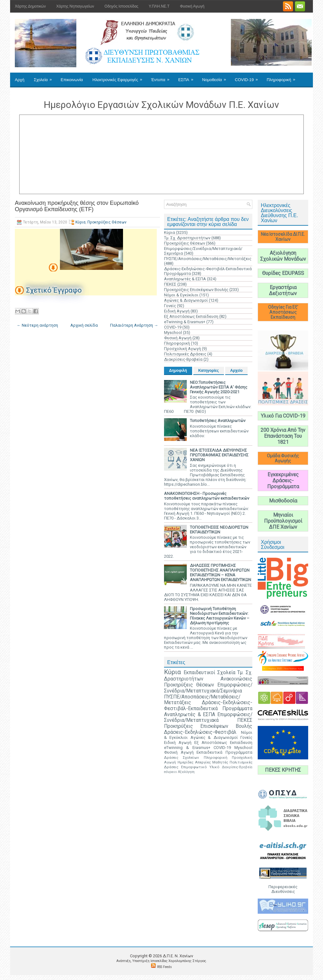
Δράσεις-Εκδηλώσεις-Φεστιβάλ (200, 732)
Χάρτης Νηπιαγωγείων (75, 6)
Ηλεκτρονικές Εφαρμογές (119, 77)
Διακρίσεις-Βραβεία (183, 359)
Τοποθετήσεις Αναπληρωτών (218, 421)
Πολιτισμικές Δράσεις (185, 354)
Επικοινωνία (72, 80)
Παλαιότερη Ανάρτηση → (134, 325)
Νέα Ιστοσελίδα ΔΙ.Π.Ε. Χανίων (283, 237)
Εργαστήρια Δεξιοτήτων (283, 290)
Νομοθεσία (216, 77)
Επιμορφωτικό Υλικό (200, 767)
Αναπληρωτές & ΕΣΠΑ (185, 279)
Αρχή (20, 80)
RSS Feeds (164, 967)
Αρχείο (236, 371)
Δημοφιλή (178, 371)
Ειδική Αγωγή (177, 311)
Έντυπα (162, 77)
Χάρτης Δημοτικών (30, 6)
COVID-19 (249, 77)
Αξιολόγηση (186, 772)
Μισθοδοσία (283, 501)
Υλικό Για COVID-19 (283, 416)
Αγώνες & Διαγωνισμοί (186, 300)
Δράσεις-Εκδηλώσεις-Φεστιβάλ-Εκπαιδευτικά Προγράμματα (208, 706)
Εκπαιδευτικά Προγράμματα (224, 752)
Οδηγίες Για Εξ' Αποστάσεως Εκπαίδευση (283, 312)
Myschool (173, 333)
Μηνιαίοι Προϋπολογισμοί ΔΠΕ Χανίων (283, 521)
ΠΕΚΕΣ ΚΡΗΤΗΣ (283, 770)
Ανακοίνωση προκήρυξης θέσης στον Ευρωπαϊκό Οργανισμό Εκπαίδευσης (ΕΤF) (77, 206)
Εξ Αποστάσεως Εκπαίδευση (191, 316)
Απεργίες (203, 762)
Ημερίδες (185, 762)
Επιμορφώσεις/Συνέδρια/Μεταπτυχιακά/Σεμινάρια (208, 688)
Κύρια (80, 222)
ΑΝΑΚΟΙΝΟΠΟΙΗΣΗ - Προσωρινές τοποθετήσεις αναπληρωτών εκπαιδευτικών (207, 496)
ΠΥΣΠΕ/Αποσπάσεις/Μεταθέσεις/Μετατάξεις (208, 259)
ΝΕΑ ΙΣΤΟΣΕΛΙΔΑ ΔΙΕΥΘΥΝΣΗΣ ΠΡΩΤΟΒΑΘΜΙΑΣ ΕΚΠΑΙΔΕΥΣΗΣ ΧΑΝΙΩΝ (219, 455)
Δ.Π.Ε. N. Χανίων (178, 956)
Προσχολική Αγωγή (182, 349)
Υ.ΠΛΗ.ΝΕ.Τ (159, 6)
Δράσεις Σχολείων (182, 757)
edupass (170, 772)
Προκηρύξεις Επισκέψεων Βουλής (196, 290)
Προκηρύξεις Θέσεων (107, 222)
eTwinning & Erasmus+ (185, 322)
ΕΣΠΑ (188, 77)
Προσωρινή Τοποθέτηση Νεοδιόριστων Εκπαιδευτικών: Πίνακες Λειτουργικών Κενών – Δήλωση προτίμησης (220, 616)
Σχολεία (45, 77)
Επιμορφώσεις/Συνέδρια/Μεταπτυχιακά (208, 718)
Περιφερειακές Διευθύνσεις (283, 889)
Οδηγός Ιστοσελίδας (121, 6)
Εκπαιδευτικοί (199, 673)
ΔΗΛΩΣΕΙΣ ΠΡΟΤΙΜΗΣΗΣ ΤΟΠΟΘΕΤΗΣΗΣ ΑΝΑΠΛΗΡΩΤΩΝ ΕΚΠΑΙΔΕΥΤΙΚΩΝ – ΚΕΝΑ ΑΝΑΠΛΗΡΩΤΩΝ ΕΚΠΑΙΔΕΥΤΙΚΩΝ (220, 573)
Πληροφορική (283, 77)
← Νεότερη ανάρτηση (37, 325)
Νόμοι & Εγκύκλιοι (181, 295)
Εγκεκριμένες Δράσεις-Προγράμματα (283, 481)
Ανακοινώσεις (236, 679)
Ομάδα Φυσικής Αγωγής (283, 458)
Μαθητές (220, 762)
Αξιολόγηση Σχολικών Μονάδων (283, 256)
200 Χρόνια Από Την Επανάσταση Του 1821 (283, 436)
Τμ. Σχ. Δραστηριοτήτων (187, 238)
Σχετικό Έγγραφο (54, 290)
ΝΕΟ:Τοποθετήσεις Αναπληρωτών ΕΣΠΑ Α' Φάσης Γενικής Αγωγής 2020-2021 (219, 387)
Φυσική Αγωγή (192, 6)
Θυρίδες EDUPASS (283, 273)
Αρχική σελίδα (84, 325)
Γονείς (170, 306)
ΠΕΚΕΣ (170, 284)
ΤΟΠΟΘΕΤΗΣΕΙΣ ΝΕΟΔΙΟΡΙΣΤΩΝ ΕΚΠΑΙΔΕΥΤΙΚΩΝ (219, 530)
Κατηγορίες (209, 371)
